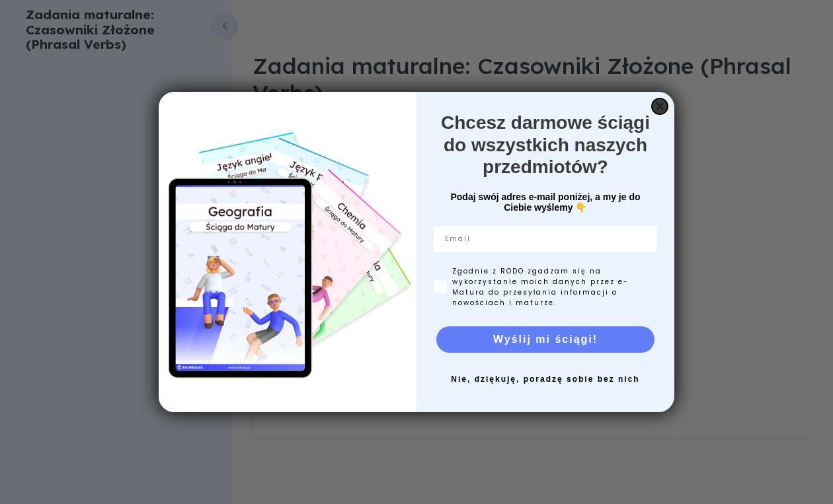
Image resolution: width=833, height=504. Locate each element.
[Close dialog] (660, 106)
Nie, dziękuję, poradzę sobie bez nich (545, 379)
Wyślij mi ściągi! (545, 339)
